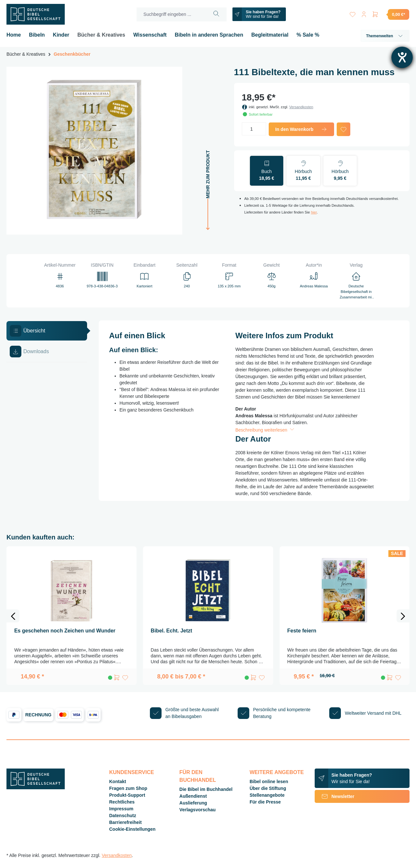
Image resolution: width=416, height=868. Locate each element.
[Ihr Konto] (364, 13)
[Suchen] (216, 14)
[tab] (47, 331)
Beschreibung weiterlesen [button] (265, 430)
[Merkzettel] (352, 13)
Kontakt (118, 781)
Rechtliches (122, 802)
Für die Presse (265, 802)
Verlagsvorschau (197, 810)
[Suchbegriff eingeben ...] (171, 14)
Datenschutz (123, 816)
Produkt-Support (127, 795)
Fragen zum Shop (128, 788)
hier (314, 212)
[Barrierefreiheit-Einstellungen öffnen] (402, 57)
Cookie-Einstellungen (132, 829)
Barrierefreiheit (125, 822)
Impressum (121, 809)
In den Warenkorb (301, 129)
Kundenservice (131, 772)
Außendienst (193, 796)
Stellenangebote (267, 795)
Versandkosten (301, 107)
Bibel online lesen (269, 781)
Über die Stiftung (268, 788)
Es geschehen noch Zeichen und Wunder (65, 631)
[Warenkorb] (390, 14)
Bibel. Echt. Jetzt (172, 631)
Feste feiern (302, 631)
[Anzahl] (254, 129)
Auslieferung (193, 803)
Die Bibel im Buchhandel (206, 789)
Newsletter (335, 796)
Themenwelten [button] (385, 36)
